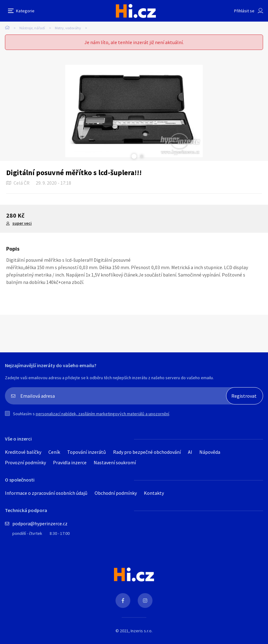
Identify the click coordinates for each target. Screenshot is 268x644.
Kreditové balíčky (23, 452)
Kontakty (154, 493)
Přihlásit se (244, 11)
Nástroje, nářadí (32, 28)
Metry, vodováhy (68, 28)
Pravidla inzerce (70, 462)
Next (142, 156)
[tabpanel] (134, 111)
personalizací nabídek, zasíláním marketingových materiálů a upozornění (102, 414)
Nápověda (210, 452)
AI (190, 452)
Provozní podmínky (25, 462)
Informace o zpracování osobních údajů (46, 493)
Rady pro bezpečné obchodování (147, 452)
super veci (22, 223)
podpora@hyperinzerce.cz (40, 523)
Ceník (54, 452)
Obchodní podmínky (116, 493)
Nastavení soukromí (115, 462)
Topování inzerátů (87, 452)
